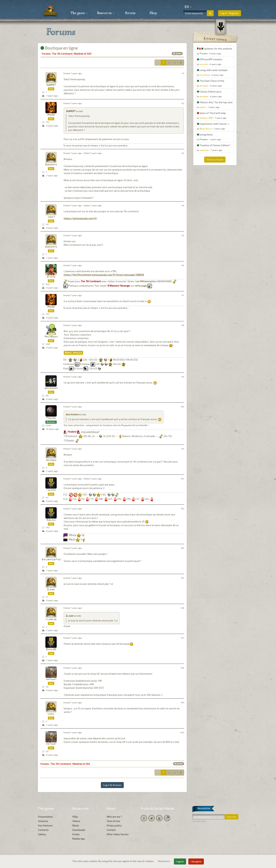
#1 (183, 73)
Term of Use (113, 821)
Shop (153, 13)
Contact (111, 830)
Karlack (51, 520)
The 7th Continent (62, 54)
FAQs (75, 817)
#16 (182, 608)
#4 (183, 205)
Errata (76, 834)
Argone (51, 115)
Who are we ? (114, 817)
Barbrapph (51, 165)
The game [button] (79, 13)
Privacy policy (114, 825)
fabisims (51, 490)
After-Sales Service (118, 834)
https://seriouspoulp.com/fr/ (80, 218)
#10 (182, 407)
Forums (130, 13)
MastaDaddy (51, 337)
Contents (43, 830)
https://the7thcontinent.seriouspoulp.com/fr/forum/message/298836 (104, 275)
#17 (183, 638)
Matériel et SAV (83, 54)
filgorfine (51, 620)
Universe (43, 821)
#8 (183, 325)
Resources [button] (106, 13)
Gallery (42, 834)
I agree (180, 861)
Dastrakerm (51, 388)
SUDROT (51, 85)
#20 (182, 732)
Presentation (45, 817)
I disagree (196, 861)
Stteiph (51, 277)
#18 (182, 668)
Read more (164, 861)
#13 (183, 509)
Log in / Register (230, 13)
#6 (183, 265)
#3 (183, 153)
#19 (182, 703)
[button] (188, 7)
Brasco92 (51, 650)
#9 (183, 377)
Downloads (79, 830)
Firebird (51, 418)
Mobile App (79, 839)
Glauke (51, 590)
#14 (183, 548)
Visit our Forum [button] (215, 159)
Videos (76, 821)
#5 (183, 235)
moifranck (51, 460)
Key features (45, 825)
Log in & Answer (112, 785)
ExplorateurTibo (51, 560)
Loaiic (51, 714)
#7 (183, 295)
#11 (183, 449)
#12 (182, 479)
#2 (183, 103)
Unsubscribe (199, 821)
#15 (183, 578)
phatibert (51, 679)
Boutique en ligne (59, 48)
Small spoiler (73, 353)
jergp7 (51, 217)
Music (76, 825)
